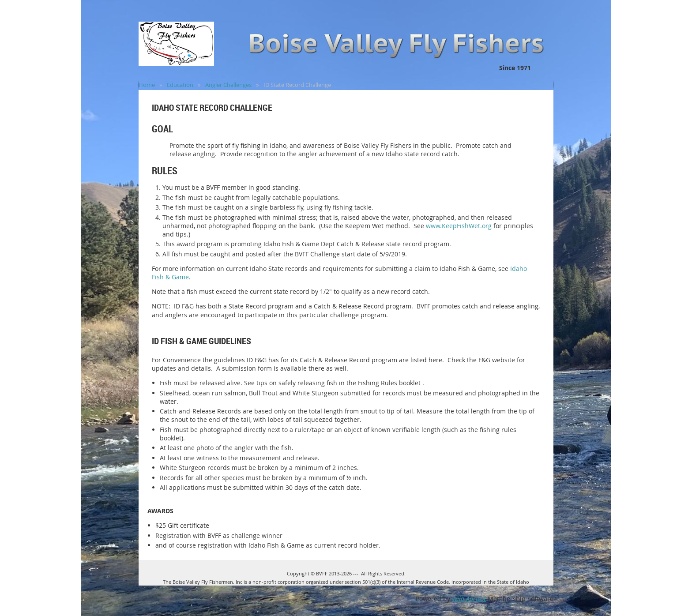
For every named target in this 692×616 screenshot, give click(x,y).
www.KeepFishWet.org (459, 226)
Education (180, 85)
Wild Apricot (469, 599)
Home (147, 85)
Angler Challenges (228, 85)
